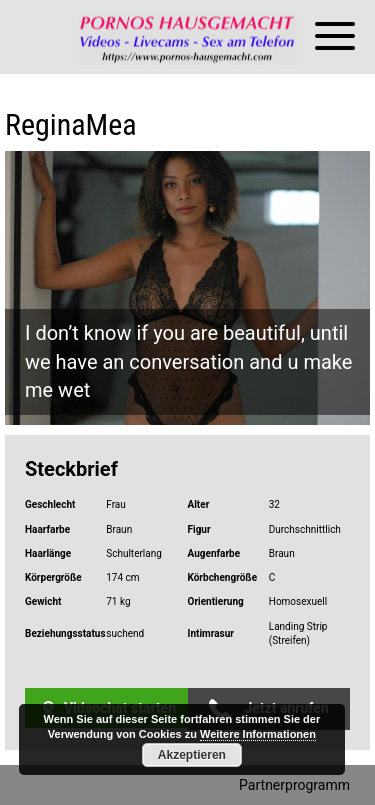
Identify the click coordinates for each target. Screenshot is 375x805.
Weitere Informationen (258, 734)
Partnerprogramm (294, 785)
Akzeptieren (192, 755)
